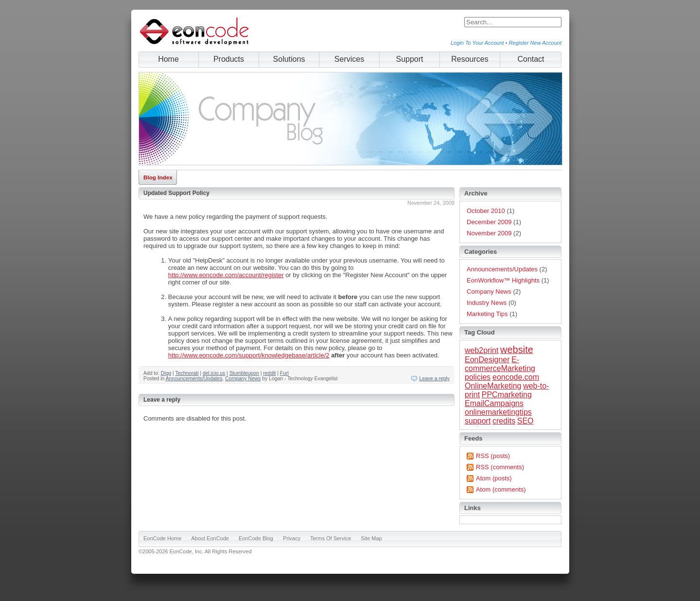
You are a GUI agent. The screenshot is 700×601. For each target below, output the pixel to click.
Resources (470, 59)
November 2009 (489, 233)
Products (229, 59)
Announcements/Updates (194, 379)
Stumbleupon (244, 373)
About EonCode (210, 538)
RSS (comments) (500, 467)
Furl (284, 373)
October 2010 (486, 211)
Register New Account (535, 43)
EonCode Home (162, 538)
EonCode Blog (256, 538)
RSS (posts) (493, 456)
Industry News (487, 303)
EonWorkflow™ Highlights (503, 280)
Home (168, 59)
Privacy (292, 538)
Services (349, 59)
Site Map (371, 538)
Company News (243, 379)
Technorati (187, 373)
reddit (269, 373)
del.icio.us (214, 373)
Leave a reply (435, 379)
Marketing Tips (487, 314)
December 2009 (489, 222)
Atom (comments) (501, 489)
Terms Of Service (331, 538)
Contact (531, 59)
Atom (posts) (494, 478)
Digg (166, 373)
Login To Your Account (477, 43)
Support (409, 59)
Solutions (289, 59)
